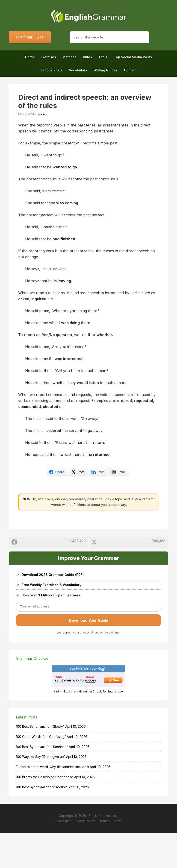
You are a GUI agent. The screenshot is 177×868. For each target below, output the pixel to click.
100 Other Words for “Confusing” (41, 772)
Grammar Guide (30, 37)
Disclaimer (63, 856)
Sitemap (104, 856)
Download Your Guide (89, 655)
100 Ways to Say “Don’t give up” (41, 792)
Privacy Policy (84, 856)
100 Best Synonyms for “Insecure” (42, 822)
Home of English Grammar (88, 16)
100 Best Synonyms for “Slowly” (40, 761)
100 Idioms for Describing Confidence (45, 812)
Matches (46, 534)
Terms (117, 856)
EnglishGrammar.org (104, 851)
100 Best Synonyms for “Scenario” (42, 781)
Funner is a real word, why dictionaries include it (52, 802)
